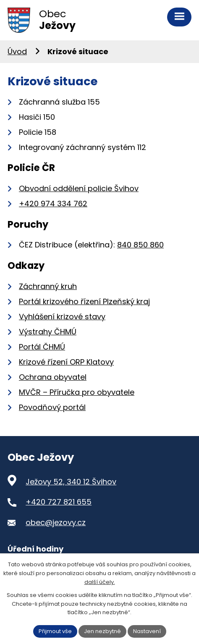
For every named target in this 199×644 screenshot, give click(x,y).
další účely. (100, 582)
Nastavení (147, 631)
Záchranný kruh (48, 286)
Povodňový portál (52, 407)
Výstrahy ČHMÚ (48, 332)
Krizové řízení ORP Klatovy (66, 362)
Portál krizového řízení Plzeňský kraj (84, 301)
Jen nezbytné (102, 631)
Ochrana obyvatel (53, 377)
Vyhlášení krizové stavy (62, 317)
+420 (53, 204)
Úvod (17, 51)
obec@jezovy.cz (56, 522)
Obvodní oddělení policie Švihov (79, 188)
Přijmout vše (55, 631)
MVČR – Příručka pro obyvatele (77, 392)
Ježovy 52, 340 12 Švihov (71, 482)
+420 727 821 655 (59, 502)
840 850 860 (140, 245)
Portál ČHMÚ (42, 347)
